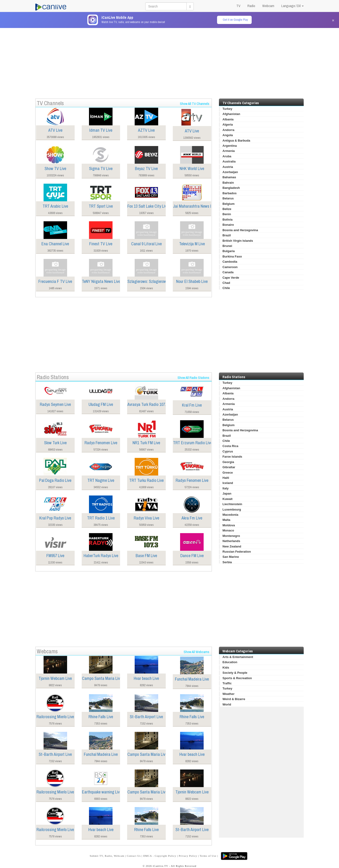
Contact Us (134, 856)
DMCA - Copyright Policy (160, 856)
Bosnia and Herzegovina (240, 230)
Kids (226, 668)
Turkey (227, 109)
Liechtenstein (232, 504)
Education (230, 662)
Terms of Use (208, 856)
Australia (229, 161)
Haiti (226, 478)
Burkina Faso (232, 256)
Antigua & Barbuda (236, 141)
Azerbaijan (230, 172)
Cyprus (228, 451)
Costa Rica (230, 446)
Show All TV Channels (195, 104)
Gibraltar (229, 467)
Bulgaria (229, 251)
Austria (228, 167)
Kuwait (228, 499)
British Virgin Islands (238, 241)
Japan (227, 493)
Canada (228, 272)
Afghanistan (231, 114)
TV (238, 6)
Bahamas (229, 177)
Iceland (228, 483)
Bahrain (228, 183)
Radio (251, 6)
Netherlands (231, 541)
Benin (227, 214)
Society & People (235, 673)
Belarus (228, 198)
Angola (228, 135)
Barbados (230, 193)
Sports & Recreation (237, 678)
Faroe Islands (232, 457)
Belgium (228, 204)
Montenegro (231, 536)
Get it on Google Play (235, 20)
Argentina (230, 146)
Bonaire (228, 225)
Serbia (227, 562)
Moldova (229, 525)
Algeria (228, 125)
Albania (228, 119)
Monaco (228, 530)
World (227, 704)
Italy (226, 488)
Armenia (229, 151)
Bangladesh (231, 188)
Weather (228, 694)
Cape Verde (231, 278)
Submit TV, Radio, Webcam (107, 856)
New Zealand (232, 546)
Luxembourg (232, 509)
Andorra (228, 130)
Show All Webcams (196, 652)
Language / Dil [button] (293, 6)
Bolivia (228, 220)
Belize (227, 209)
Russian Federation (237, 552)
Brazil (227, 235)
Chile (226, 288)
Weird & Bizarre (234, 699)
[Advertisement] (169, 61)
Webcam (268, 6)
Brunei (227, 246)
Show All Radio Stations (193, 378)
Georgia (228, 462)
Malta (226, 520)
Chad (226, 283)
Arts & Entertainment (238, 657)
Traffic (227, 683)
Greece (228, 473)
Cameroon (230, 267)
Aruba (227, 156)
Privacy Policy (188, 856)
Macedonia (230, 515)
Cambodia (230, 262)
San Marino (231, 557)
